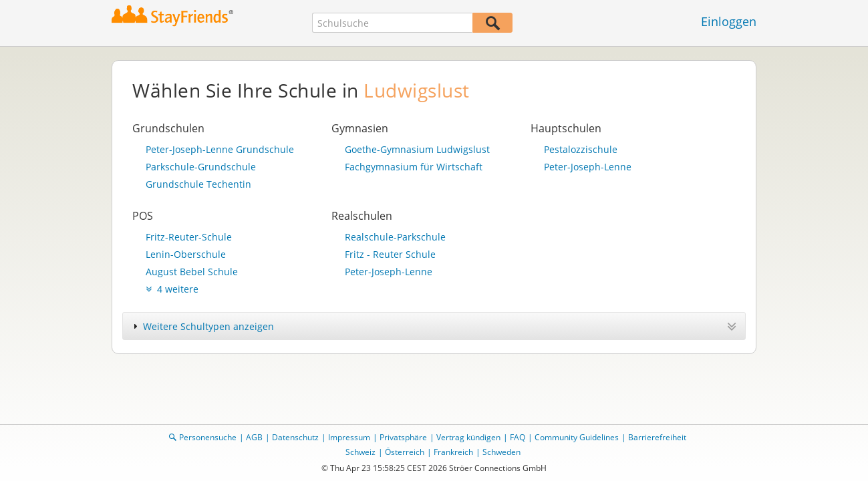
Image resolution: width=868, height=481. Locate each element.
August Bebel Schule (192, 272)
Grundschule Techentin (198, 184)
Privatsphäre (403, 437)
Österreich (405, 452)
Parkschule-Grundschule (201, 167)
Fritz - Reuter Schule (390, 254)
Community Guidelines (577, 437)
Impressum (349, 437)
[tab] (434, 326)
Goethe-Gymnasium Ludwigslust (417, 149)
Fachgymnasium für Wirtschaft (414, 167)
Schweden (501, 452)
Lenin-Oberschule (186, 254)
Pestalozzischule (581, 149)
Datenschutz (295, 437)
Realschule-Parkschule (395, 237)
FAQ (518, 437)
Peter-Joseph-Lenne (588, 167)
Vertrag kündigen (468, 437)
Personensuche (208, 437)
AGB (254, 437)
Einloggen (729, 21)
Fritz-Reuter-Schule (189, 237)
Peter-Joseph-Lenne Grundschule (220, 149)
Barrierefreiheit (657, 437)
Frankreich (453, 452)
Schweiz (360, 452)
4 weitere (172, 289)
